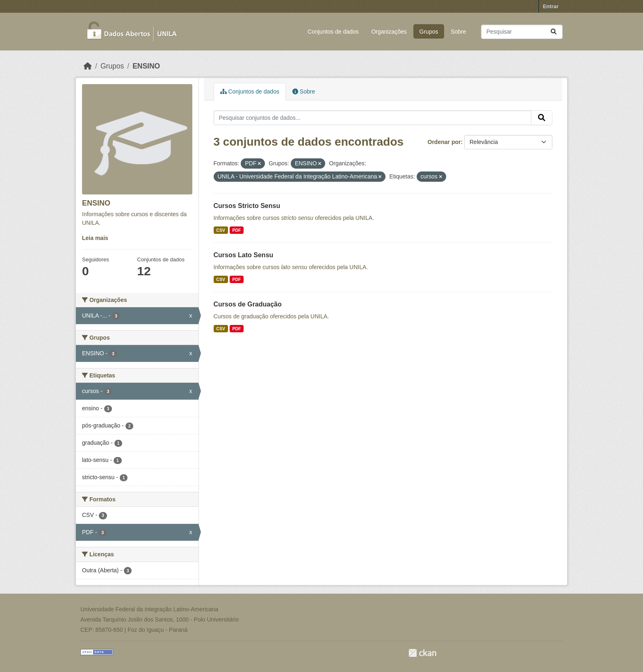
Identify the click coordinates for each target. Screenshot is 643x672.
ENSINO (146, 66)
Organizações (389, 32)
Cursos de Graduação (248, 304)
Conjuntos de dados (333, 32)
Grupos (429, 32)
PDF (236, 230)
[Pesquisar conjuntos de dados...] (522, 32)
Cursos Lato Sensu (244, 255)
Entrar (551, 6)
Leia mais (95, 238)
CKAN (422, 653)
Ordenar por (444, 142)
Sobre (458, 32)
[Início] (88, 66)
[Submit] (554, 32)
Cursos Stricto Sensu (247, 206)
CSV (221, 230)
